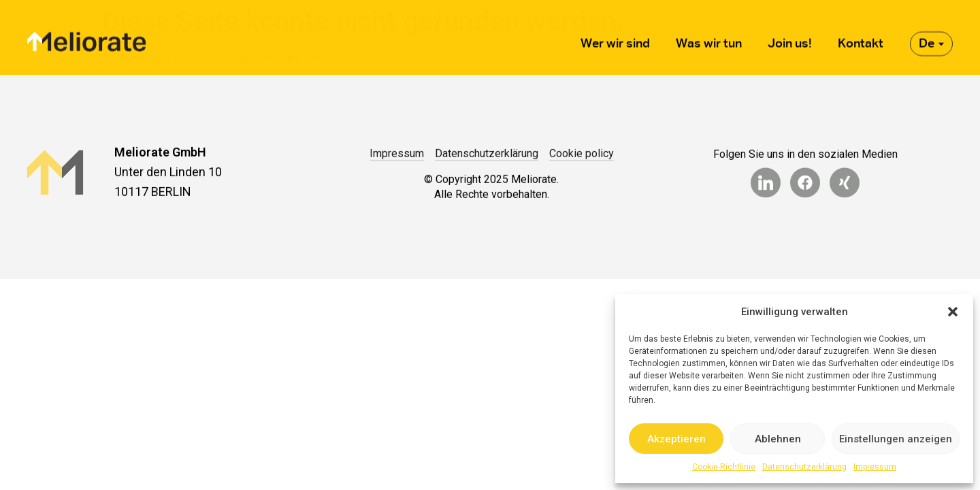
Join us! (790, 37)
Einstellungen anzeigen (896, 439)
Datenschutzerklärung (804, 467)
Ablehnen (778, 439)
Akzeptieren (676, 439)
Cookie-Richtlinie (724, 467)
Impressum (875, 467)
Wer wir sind (615, 37)
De (931, 37)
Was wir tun (709, 37)
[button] (953, 312)
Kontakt (861, 37)
